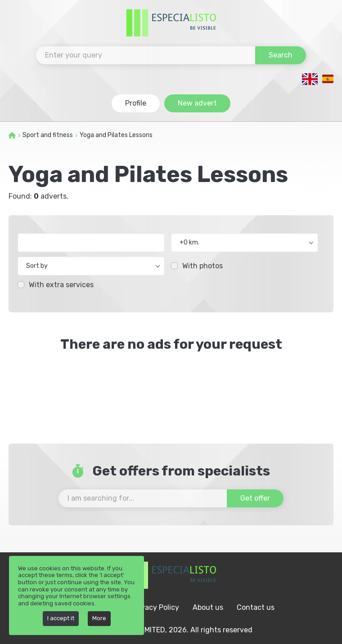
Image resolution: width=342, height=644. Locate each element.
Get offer (255, 498)
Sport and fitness (48, 135)
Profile (136, 103)
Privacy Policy (155, 607)
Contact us (256, 607)
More (99, 618)
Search (281, 55)
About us (208, 607)
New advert (197, 103)
